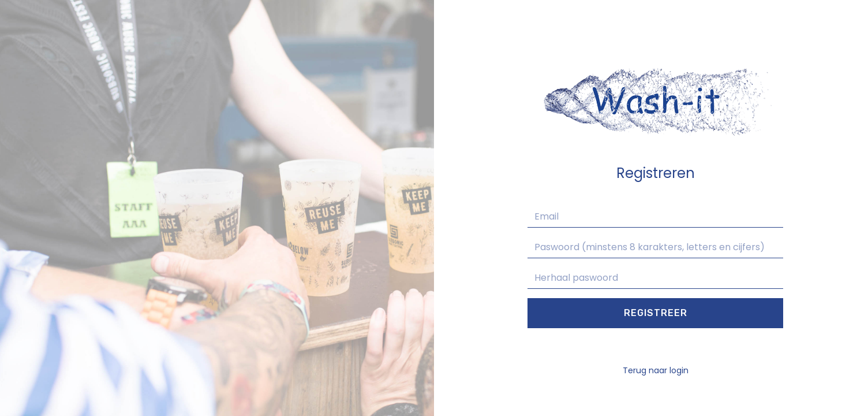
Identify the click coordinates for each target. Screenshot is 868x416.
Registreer (656, 313)
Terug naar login (656, 370)
